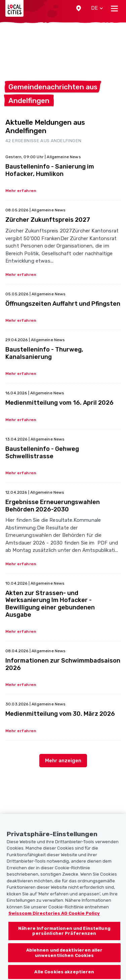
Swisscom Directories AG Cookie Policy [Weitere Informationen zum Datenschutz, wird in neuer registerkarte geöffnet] (54, 921)
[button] (79, 8)
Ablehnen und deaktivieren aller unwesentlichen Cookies (65, 960)
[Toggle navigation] (114, 8)
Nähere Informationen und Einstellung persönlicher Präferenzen (64, 939)
